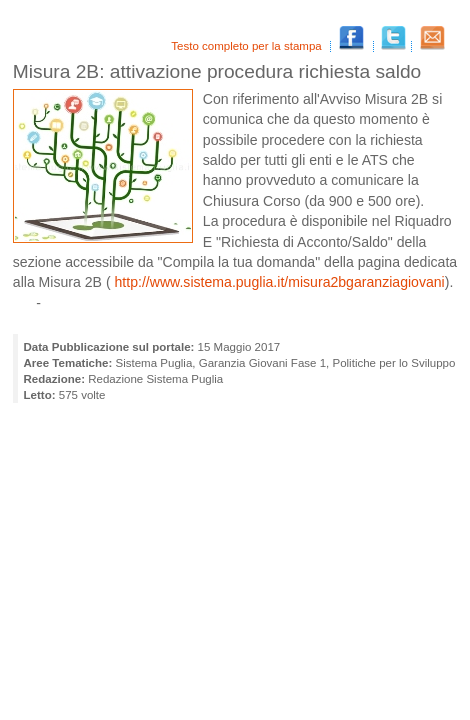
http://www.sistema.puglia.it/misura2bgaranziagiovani (278, 282)
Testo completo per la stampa (248, 46)
